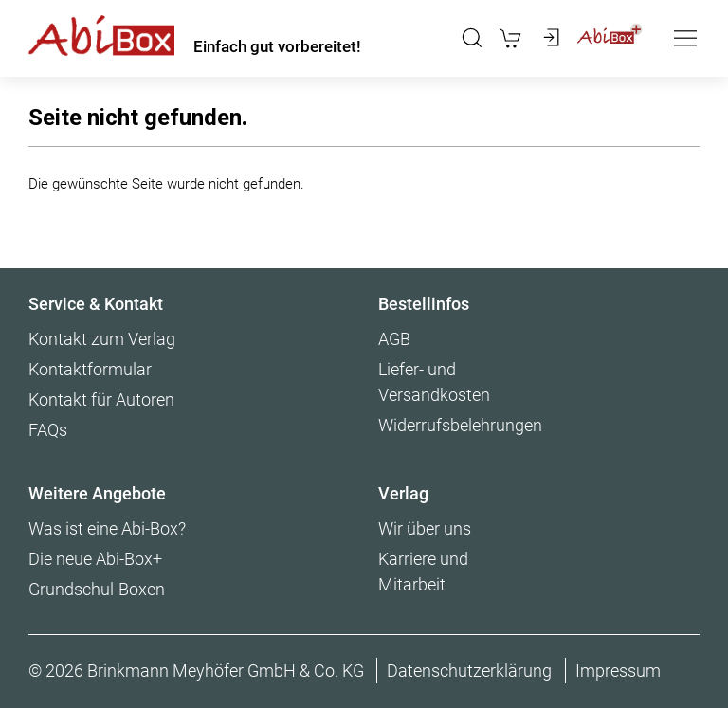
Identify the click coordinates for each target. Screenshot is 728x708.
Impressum (618, 671)
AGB (394, 339)
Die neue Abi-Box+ (95, 559)
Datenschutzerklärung (469, 671)
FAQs (48, 430)
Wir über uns (425, 528)
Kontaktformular (90, 369)
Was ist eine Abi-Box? (107, 528)
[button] (472, 38)
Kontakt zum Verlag (102, 339)
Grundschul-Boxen (97, 589)
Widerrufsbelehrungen (460, 425)
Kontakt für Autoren (101, 399)
